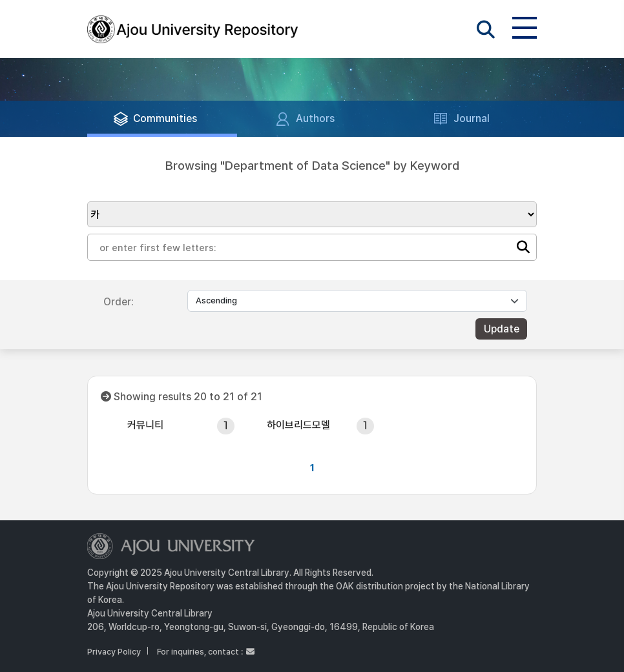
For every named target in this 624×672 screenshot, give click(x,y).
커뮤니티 (145, 425)
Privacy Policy (114, 652)
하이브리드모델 (298, 425)
